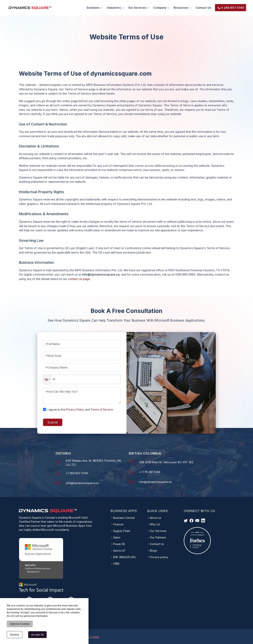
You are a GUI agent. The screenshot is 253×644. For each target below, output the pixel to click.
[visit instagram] (197, 520)
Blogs (153, 550)
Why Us (155, 524)
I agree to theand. (81, 409)
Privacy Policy (75, 409)
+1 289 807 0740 (77, 473)
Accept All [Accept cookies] (37, 635)
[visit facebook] (191, 520)
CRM (116, 563)
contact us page (79, 278)
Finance (118, 524)
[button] (47, 379)
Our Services (158, 531)
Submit (53, 422)
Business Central (124, 517)
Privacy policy (159, 557)
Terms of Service (102, 409)
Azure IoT (119, 550)
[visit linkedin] (203, 520)
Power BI (119, 544)
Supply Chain (122, 531)
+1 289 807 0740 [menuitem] (230, 7)
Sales (117, 537)
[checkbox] (45, 409)
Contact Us (202, 7)
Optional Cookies (20, 624)
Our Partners (158, 537)
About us (156, 517)
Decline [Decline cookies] (15, 635)
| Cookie (94, 636)
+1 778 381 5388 (150, 471)
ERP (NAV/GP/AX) (125, 557)
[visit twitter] (186, 520)
